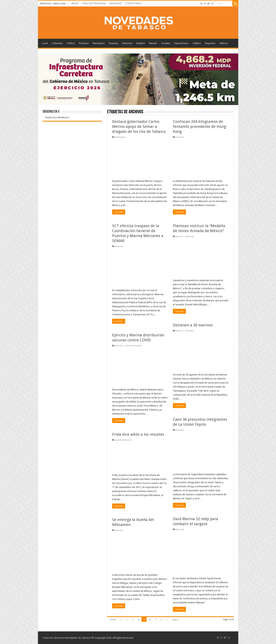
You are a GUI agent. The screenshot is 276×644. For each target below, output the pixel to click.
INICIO (75, 3)
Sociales (166, 43)
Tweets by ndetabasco (57, 117)
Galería (118, 440)
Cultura (197, 43)
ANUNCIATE (115, 3)
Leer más (119, 212)
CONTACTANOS (133, 3)
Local (45, 43)
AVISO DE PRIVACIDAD (94, 3)
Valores (224, 43)
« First (112, 620)
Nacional (127, 43)
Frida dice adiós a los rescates (138, 434)
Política (71, 43)
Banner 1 (180, 236)
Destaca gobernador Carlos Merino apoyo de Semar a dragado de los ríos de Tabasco (139, 127)
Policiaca (84, 43)
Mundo (153, 43)
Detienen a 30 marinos (193, 325)
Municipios (99, 43)
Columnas (57, 43)
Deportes (210, 43)
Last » (175, 620)
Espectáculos (182, 43)
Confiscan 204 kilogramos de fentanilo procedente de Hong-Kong (200, 127)
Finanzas (114, 43)
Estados (141, 43)
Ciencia (128, 346)
